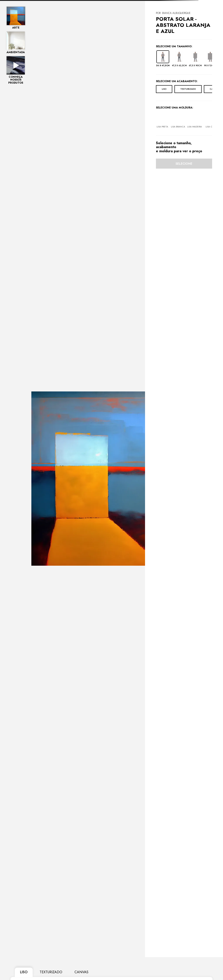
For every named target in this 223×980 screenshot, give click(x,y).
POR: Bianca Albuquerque (173, 13)
